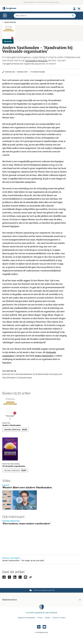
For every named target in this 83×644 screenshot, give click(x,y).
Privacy (40, 618)
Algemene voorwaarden (26, 618)
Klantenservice (41, 600)
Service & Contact (59, 618)
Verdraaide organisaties (36, 60)
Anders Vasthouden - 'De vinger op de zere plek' (23, 561)
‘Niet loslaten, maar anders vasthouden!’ (26, 524)
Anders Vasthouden (44, 356)
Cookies (47, 618)
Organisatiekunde (10, 22)
